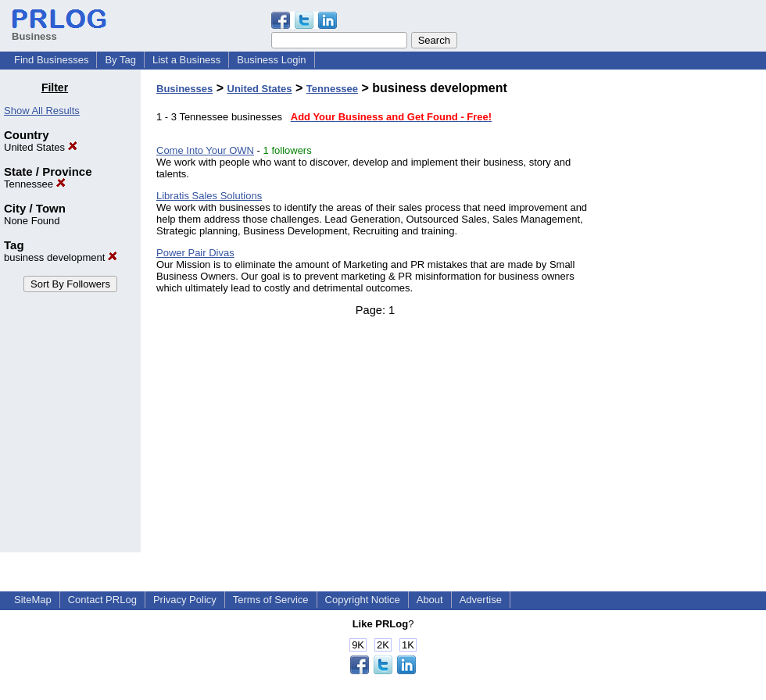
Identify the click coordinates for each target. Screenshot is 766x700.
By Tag (120, 60)
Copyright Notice (363, 600)
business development (61, 257)
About (430, 600)
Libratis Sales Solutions (209, 196)
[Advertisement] (686, 316)
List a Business (186, 60)
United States (41, 147)
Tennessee (35, 184)
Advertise (481, 600)
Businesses (184, 89)
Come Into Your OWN (205, 150)
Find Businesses (51, 60)
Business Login (271, 60)
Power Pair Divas (195, 253)
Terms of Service (271, 600)
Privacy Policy (185, 600)
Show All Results (42, 111)
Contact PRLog (102, 600)
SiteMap (33, 600)
